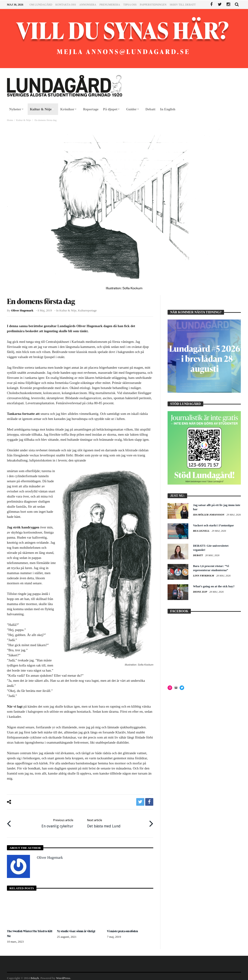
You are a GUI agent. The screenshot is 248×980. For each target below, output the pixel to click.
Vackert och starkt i (213, 525)
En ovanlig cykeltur (57, 821)
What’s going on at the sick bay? (214, 586)
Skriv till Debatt (183, 5)
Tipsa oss (130, 5)
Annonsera (88, 5)
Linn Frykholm (204, 576)
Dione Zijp (200, 592)
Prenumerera (110, 5)
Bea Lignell (201, 531)
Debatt (198, 555)
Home (10, 120)
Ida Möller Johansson (209, 515)
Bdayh (35, 975)
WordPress (63, 975)
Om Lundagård (41, 5)
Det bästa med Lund (104, 821)
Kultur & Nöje (24, 120)
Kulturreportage (87, 311)
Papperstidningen (153, 5)
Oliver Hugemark (22, 311)
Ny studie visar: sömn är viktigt (79, 928)
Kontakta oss (66, 5)
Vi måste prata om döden (125, 928)
